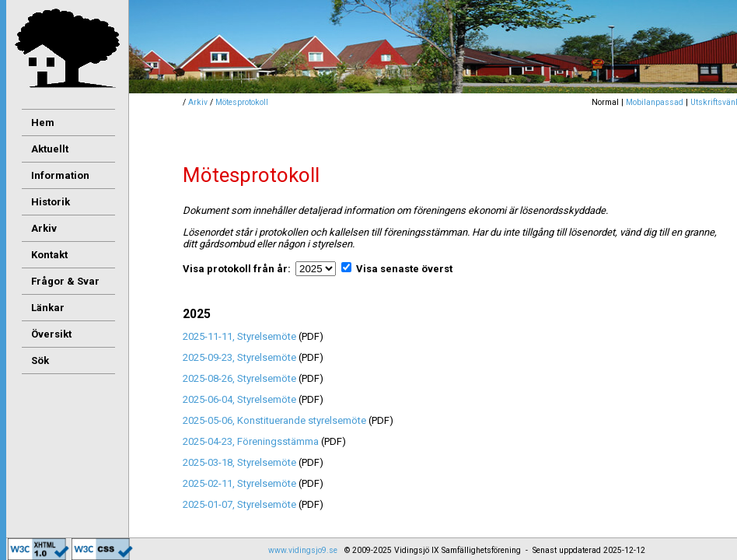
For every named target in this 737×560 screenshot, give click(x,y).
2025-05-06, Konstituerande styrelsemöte (276, 420)
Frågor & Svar (65, 281)
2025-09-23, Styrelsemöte (241, 357)
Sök (40, 360)
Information (60, 175)
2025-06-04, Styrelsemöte (241, 399)
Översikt (51, 334)
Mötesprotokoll (242, 102)
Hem (43, 122)
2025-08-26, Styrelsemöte (241, 378)
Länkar (48, 308)
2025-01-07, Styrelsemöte (241, 504)
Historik (51, 202)
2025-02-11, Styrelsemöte (241, 483)
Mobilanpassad (655, 102)
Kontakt (49, 255)
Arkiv (198, 102)
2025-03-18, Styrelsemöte (241, 462)
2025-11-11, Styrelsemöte (241, 336)
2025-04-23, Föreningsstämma (252, 441)
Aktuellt (50, 149)
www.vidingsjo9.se (303, 550)
